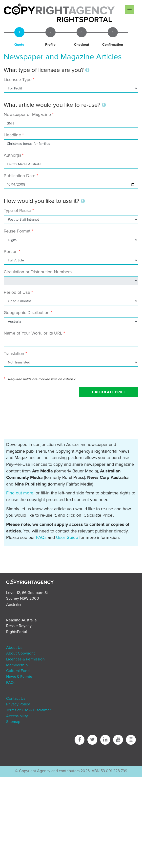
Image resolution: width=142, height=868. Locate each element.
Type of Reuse (17, 211)
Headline (12, 135)
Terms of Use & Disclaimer (29, 710)
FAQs (41, 537)
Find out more (20, 493)
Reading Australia (21, 620)
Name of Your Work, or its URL (33, 333)
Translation (14, 354)
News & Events (19, 677)
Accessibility (17, 716)
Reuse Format (17, 231)
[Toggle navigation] (130, 10)
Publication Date (20, 176)
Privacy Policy (18, 704)
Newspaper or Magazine (27, 114)
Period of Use (17, 292)
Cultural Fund (18, 671)
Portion (11, 252)
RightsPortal (17, 632)
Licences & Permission (25, 659)
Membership (17, 665)
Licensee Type (18, 80)
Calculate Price (109, 392)
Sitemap (13, 722)
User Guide (67, 537)
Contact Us (16, 699)
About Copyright (20, 653)
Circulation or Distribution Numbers (38, 272)
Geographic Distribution (27, 313)
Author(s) (12, 155)
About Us (14, 648)
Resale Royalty (19, 626)
